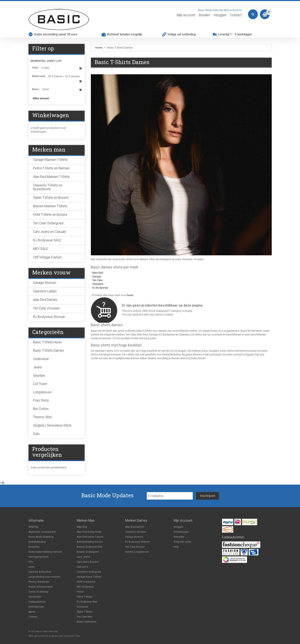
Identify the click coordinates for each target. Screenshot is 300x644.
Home (99, 48)
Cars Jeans (83, 557)
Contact (236, 15)
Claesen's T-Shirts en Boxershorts (48, 187)
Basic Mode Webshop (41, 537)
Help (176, 547)
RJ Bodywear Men (87, 602)
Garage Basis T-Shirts (89, 577)
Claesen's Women (136, 532)
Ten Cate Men (85, 617)
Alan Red (98, 273)
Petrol (80, 592)
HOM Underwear (86, 582)
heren (130, 295)
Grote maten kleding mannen (45, 552)
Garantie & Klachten (40, 572)
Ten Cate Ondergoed (48, 223)
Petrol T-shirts (85, 597)
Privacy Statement (39, 582)
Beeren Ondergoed (88, 552)
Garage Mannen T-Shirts (50, 160)
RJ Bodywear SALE (47, 240)
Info (31, 562)
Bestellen (34, 547)
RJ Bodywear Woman (49, 317)
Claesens (98, 284)
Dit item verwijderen (81, 70)
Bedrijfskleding (37, 542)
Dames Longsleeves (137, 552)
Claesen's (82, 567)
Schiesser (83, 607)
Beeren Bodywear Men (90, 547)
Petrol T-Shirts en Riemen (51, 168)
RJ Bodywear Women (138, 542)
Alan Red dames (135, 527)
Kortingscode (36, 607)
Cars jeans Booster (88, 562)
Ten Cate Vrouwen (46, 308)
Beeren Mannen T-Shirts (50, 206)
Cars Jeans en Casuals (50, 232)
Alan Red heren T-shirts (90, 537)
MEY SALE (41, 249)
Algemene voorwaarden (42, 532)
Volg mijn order (182, 542)
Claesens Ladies (45, 291)
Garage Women (45, 283)
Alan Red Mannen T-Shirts (51, 177)
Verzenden (35, 597)
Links (31, 567)
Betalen (204, 15)
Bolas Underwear (87, 622)
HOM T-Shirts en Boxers (50, 215)
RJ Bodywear (100, 288)
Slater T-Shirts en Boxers (51, 198)
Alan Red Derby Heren (89, 532)
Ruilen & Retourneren (41, 587)
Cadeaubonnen (37, 602)
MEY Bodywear (85, 587)
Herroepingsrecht (38, 557)
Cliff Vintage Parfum (47, 257)
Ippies (32, 612)
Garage (97, 276)
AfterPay (33, 527)
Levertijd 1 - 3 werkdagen (235, 34)
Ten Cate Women (135, 547)
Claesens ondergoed (89, 572)
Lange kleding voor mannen (44, 577)
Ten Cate (97, 280)
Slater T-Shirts (85, 612)
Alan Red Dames (45, 300)
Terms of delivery (38, 592)
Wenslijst (179, 537)
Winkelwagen (181, 532)
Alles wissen (41, 98)
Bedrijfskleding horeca (90, 542)
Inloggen (220, 15)
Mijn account (186, 15)
